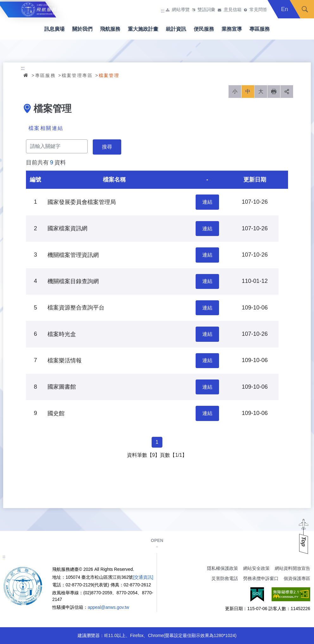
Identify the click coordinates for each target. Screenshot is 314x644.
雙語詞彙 (206, 10)
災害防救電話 (225, 578)
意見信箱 (233, 10)
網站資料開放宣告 (292, 568)
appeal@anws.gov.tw (108, 607)
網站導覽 (181, 10)
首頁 (26, 75)
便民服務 (204, 29)
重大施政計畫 (143, 29)
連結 (207, 202)
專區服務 (260, 29)
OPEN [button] (157, 540)
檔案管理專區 (77, 75)
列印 (274, 92)
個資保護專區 (297, 578)
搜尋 (305, 9)
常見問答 (258, 10)
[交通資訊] (143, 577)
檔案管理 (109, 75)
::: (163, 11)
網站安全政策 (256, 568)
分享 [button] (287, 92)
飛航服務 (110, 29)
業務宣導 (232, 29)
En (285, 9)
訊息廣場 (54, 29)
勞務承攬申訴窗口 (261, 578)
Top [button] (304, 542)
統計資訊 (176, 29)
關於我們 (82, 29)
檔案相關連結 (46, 128)
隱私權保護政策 (223, 568)
